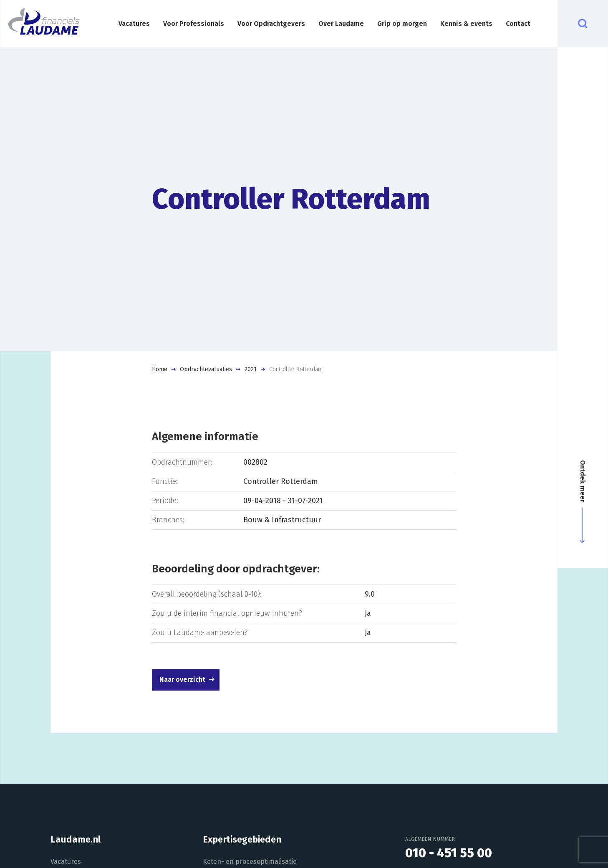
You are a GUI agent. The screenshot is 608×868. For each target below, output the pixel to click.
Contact (518, 24)
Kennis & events (466, 24)
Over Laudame (341, 24)
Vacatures (134, 24)
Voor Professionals (194, 24)
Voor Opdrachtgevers (271, 24)
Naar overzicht (182, 679)
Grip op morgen (402, 24)
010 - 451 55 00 (449, 853)
